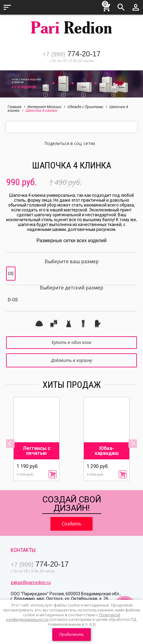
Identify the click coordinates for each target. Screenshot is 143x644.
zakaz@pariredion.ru (31, 582)
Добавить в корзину (71, 360)
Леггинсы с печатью (37, 451)
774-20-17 (71, 54)
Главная (16, 107)
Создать (71, 524)
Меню (7, 7)
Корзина (107, 6)
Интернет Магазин (46, 107)
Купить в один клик (71, 342)
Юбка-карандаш (107, 451)
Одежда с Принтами (87, 107)
